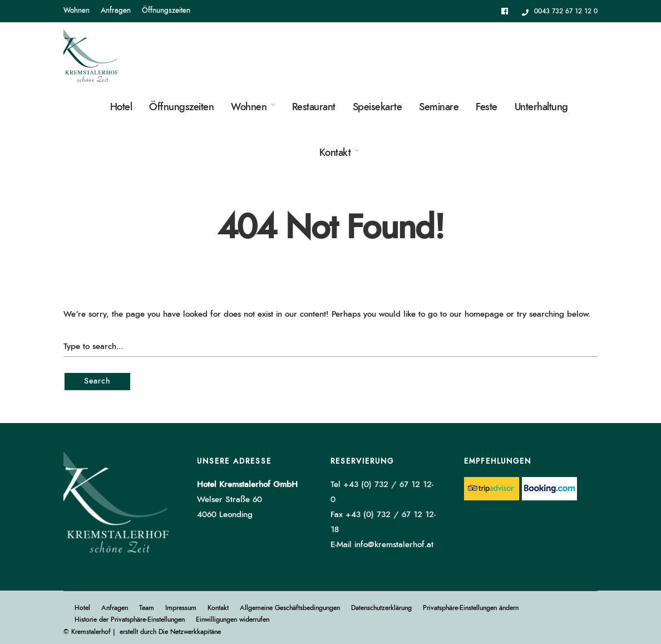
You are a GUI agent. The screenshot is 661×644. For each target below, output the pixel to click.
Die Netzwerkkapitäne (190, 632)
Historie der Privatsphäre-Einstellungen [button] (130, 620)
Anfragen (116, 11)
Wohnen (77, 11)
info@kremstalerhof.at (394, 545)
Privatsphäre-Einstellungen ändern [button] (471, 608)
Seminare (439, 107)
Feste (487, 107)
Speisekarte (378, 107)
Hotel (121, 107)
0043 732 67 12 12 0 (560, 11)
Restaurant (314, 107)
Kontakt (335, 153)
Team (147, 608)
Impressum (181, 608)
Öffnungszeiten (166, 11)
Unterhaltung (541, 107)
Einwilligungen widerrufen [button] (233, 620)
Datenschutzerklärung (381, 608)
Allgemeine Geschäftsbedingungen (290, 608)
